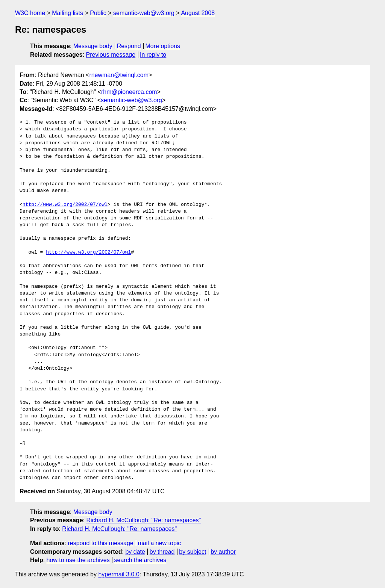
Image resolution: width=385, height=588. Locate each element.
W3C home (30, 13)
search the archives (140, 560)
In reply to (153, 55)
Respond (129, 46)
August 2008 (198, 13)
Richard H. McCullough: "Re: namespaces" (143, 520)
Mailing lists (67, 13)
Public (98, 13)
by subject (192, 552)
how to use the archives (78, 560)
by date (135, 552)
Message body (93, 46)
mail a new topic (160, 543)
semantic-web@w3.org (144, 13)
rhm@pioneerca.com (129, 92)
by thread (162, 552)
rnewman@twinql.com (119, 75)
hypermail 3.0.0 (119, 574)
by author (223, 552)
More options (163, 46)
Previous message (111, 55)
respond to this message (100, 543)
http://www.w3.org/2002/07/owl (65, 205)
